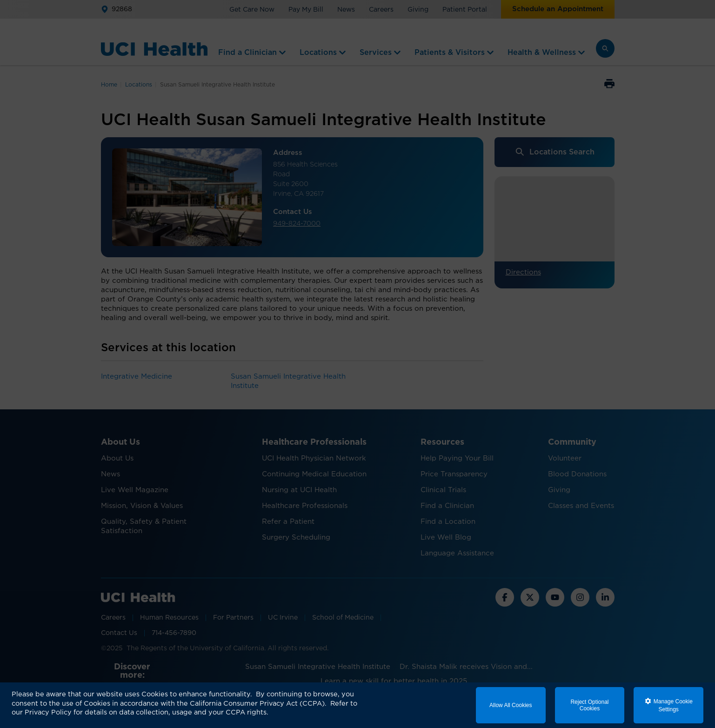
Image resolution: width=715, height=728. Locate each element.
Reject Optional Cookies (589, 705)
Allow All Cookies (511, 705)
